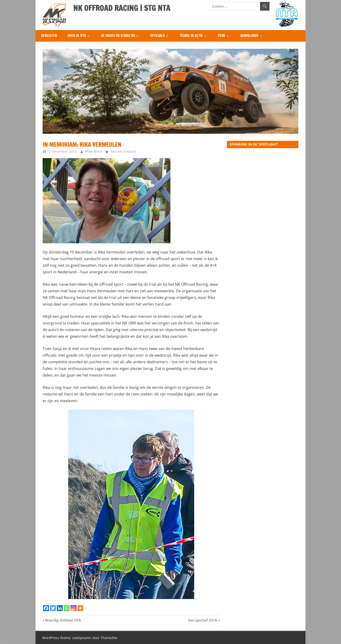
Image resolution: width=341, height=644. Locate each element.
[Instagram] (74, 608)
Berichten (49, 36)
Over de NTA (77, 36)
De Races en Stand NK (118, 36)
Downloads (249, 36)
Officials (157, 36)
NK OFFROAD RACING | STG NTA (122, 8)
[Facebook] (46, 608)
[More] (80, 608)
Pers (222, 36)
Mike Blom (94, 151)
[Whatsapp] (67, 608)
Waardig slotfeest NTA (63, 620)
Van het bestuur (124, 151)
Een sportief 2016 (203, 620)
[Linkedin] (60, 608)
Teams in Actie (191, 36)
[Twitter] (53, 608)
